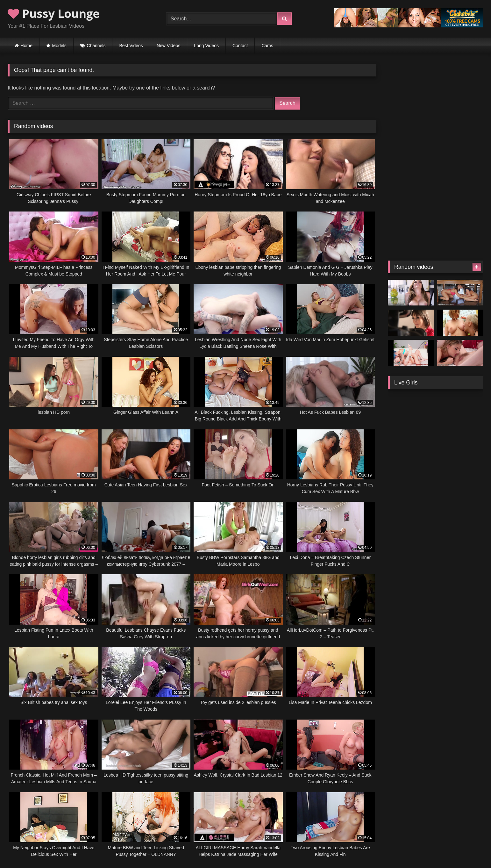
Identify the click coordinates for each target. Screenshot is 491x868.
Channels (96, 46)
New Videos (168, 46)
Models (59, 46)
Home (27, 46)
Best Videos (131, 46)
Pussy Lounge (54, 14)
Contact (240, 46)
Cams (267, 46)
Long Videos (206, 46)
